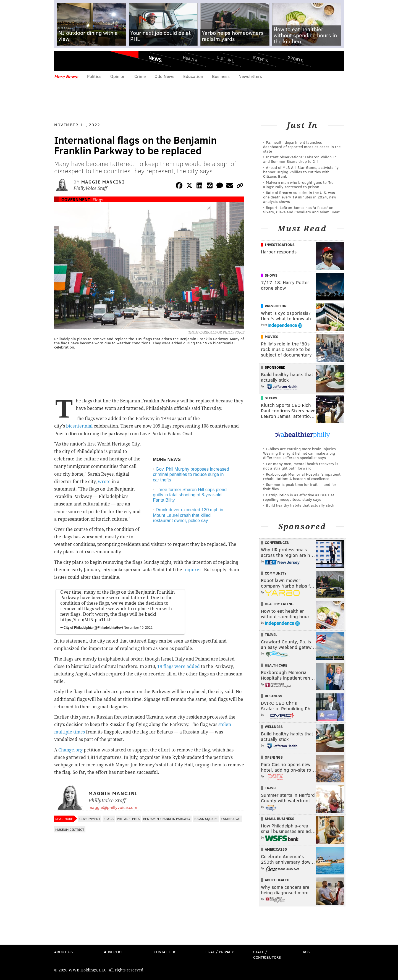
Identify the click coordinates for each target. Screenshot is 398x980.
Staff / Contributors (267, 954)
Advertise (114, 952)
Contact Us (165, 952)
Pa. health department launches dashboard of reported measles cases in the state (302, 147)
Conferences (277, 543)
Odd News (164, 76)
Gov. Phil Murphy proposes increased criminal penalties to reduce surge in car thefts (191, 474)
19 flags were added (179, 666)
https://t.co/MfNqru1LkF (86, 620)
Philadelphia (128, 819)
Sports (296, 59)
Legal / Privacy (219, 952)
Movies (272, 337)
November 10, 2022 (138, 628)
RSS (306, 952)
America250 (276, 849)
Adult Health (277, 880)
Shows (271, 275)
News (155, 59)
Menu (63, 61)
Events (260, 59)
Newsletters (250, 76)
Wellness (274, 727)
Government (76, 199)
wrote (104, 482)
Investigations (280, 245)
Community (276, 573)
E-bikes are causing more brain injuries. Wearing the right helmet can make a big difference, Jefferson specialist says (300, 453)
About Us (63, 952)
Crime (140, 76)
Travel (271, 635)
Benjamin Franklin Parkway (167, 819)
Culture (225, 59)
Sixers (271, 398)
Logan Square (206, 819)
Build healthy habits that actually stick (300, 505)
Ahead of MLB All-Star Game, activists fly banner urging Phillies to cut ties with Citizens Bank (301, 172)
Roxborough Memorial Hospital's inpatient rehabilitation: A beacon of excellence (302, 476)
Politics (94, 76)
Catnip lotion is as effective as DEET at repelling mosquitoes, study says (299, 497)
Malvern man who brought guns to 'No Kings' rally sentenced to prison (298, 184)
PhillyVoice (92, 61)
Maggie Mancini (103, 182)
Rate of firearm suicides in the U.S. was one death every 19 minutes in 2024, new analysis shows (300, 197)
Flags (98, 199)
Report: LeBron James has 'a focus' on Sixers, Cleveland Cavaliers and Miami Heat (301, 210)
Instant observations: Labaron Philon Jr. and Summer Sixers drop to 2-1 (300, 159)
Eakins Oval (231, 819)
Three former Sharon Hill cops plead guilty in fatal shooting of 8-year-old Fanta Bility (190, 495)
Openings (274, 757)
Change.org (70, 750)
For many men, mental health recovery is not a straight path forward (301, 466)
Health (190, 59)
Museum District (70, 829)
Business (221, 76)
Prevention (276, 306)
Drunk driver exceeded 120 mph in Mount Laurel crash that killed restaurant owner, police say (188, 515)
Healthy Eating (279, 604)
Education (193, 76)
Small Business (280, 819)
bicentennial (79, 426)
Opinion (118, 76)
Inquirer (192, 570)
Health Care (276, 665)
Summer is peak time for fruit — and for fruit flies (300, 487)
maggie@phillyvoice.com (113, 807)
